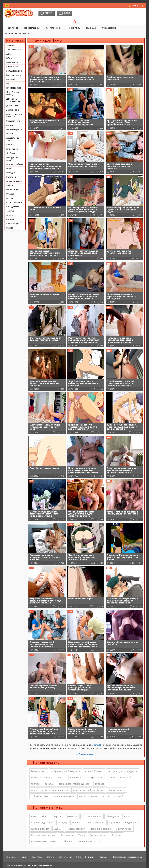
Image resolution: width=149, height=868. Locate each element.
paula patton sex (95, 777)
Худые (58, 829)
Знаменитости (13, 121)
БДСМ (9, 58)
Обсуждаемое (109, 28)
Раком (76, 823)
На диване (131, 823)
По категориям (32, 28)
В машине (11, 79)
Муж (44, 816)
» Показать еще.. (86, 754)
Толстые (10, 211)
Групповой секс (14, 88)
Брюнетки (72, 816)
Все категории (13, 224)
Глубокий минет (40, 829)
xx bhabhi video (39, 796)
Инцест (10, 134)
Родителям (104, 857)
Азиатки (10, 45)
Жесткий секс (13, 110)
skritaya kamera (116, 790)
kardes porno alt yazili (120, 777)
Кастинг (10, 145)
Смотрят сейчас (53, 28)
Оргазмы (115, 823)
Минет (9, 168)
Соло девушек (13, 207)
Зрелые (10, 125)
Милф (81, 835)
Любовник (67, 841)
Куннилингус (12, 149)
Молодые (11, 173)
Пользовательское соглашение (128, 857)
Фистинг (10, 219)
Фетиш (9, 215)
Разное (10, 185)
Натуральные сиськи (43, 835)
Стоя (127, 816)
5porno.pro (22, 865)
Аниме (9, 54)
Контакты (90, 857)
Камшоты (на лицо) (13, 139)
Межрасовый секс (15, 164)
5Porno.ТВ (97, 745)
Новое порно (11, 28)
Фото (79, 857)
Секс (34, 816)
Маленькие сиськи (100, 829)
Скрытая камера (14, 202)
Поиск (24, 857)
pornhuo (49, 784)
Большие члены (14, 75)
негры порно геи (89, 796)
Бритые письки (98, 835)
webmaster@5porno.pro (43, 865)
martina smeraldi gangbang (88, 790)
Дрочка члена (13, 106)
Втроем (116, 835)
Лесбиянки (11, 153)
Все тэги (51, 857)
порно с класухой (113, 796)
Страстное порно (95, 823)
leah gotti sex (38, 771)
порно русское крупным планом (50, 790)
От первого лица (14, 181)
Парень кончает (76, 829)
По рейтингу (74, 28)
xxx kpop (100, 784)
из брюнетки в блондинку (65, 771)
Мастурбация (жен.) (13, 159)
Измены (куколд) (14, 129)
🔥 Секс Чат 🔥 (136, 6)
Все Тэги (10, 228)
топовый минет (94, 771)
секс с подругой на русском (74, 784)
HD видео (91, 28)
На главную (11, 857)
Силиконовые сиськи (43, 841)
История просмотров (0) (17, 33)
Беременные (12, 62)
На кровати (66, 835)
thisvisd (35, 784)
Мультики (11, 177)
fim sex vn (75, 777)
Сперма (56, 816)
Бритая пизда (124, 829)
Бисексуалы (12, 67)
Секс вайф (11, 198)
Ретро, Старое (13, 190)
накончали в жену (41, 777)
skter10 (61, 777)
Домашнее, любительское (13, 100)
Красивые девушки (42, 823)
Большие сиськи (14, 71)
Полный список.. (87, 841)
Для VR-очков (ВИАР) (13, 93)
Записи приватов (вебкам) (14, 115)
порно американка (63, 796)
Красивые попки (92, 816)
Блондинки (113, 816)
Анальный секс (13, 50)
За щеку (63, 823)
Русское (10, 194)
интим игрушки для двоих (122, 771)
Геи (8, 84)
